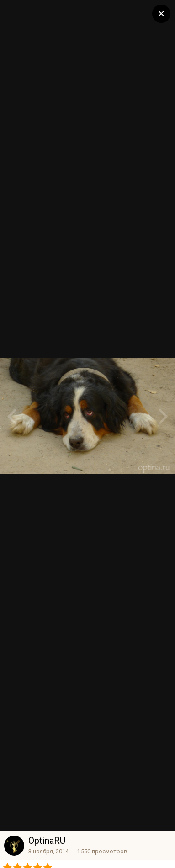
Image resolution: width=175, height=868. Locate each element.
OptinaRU (47, 841)
